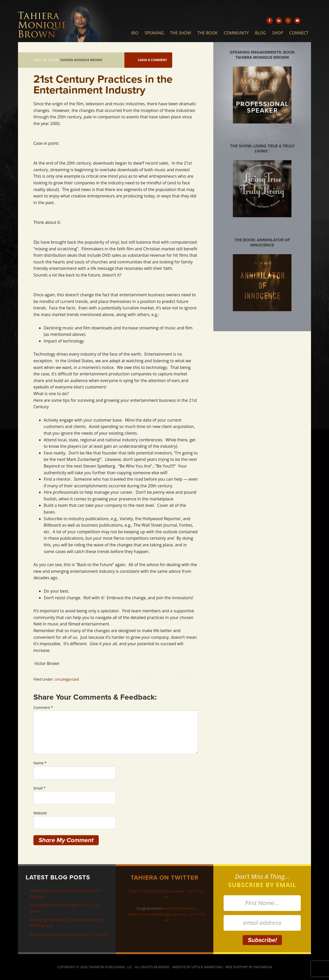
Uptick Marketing (207, 967)
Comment (43, 707)
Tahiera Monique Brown (68, 21)
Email (39, 788)
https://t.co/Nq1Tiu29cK (149, 891)
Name (40, 763)
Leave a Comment (152, 60)
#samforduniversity (180, 908)
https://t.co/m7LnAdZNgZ (149, 914)
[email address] (262, 923)
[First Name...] (262, 903)
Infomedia (263, 967)
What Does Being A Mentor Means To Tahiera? (68, 934)
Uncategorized (67, 679)
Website (40, 813)
